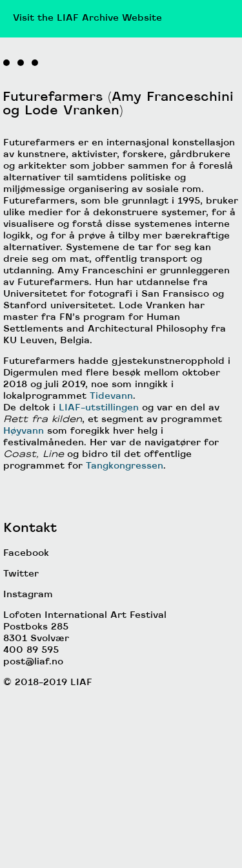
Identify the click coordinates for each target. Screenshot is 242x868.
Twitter (21, 676)
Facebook (26, 655)
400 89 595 (31, 752)
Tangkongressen (125, 568)
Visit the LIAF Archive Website (87, 18)
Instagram (28, 696)
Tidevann (111, 498)
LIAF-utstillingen (99, 510)
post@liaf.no (33, 764)
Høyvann (24, 533)
